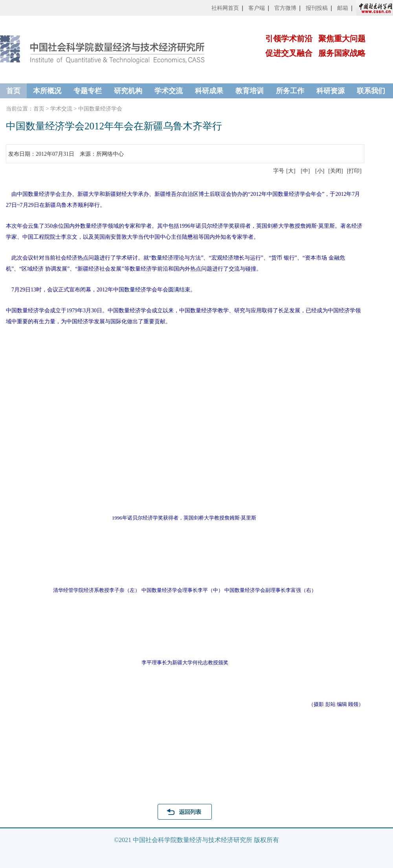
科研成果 (209, 91)
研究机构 (128, 91)
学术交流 (169, 91)
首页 (13, 91)
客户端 (257, 8)
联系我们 (371, 91)
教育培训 (250, 91)
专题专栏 (88, 91)
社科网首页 (225, 8)
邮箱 (343, 8)
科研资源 (331, 91)
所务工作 (290, 91)
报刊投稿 (317, 8)
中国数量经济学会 (100, 109)
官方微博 (285, 8)
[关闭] (335, 171)
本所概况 (47, 91)
